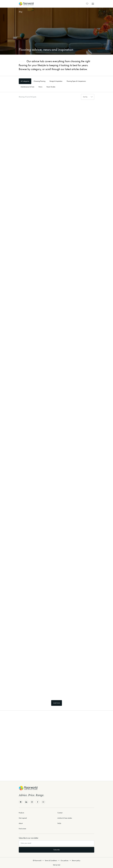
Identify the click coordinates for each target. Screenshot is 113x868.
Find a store (22, 829)
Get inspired (23, 818)
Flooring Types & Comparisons (76, 81)
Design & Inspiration (56, 81)
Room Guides (51, 87)
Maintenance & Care (27, 87)
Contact (60, 813)
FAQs (59, 823)
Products (21, 813)
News (40, 87)
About (21, 823)
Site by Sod (56, 865)
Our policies (65, 861)
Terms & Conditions (51, 861)
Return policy (76, 861)
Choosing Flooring (39, 81)
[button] (93, 4)
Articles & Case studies (65, 818)
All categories (25, 81)
